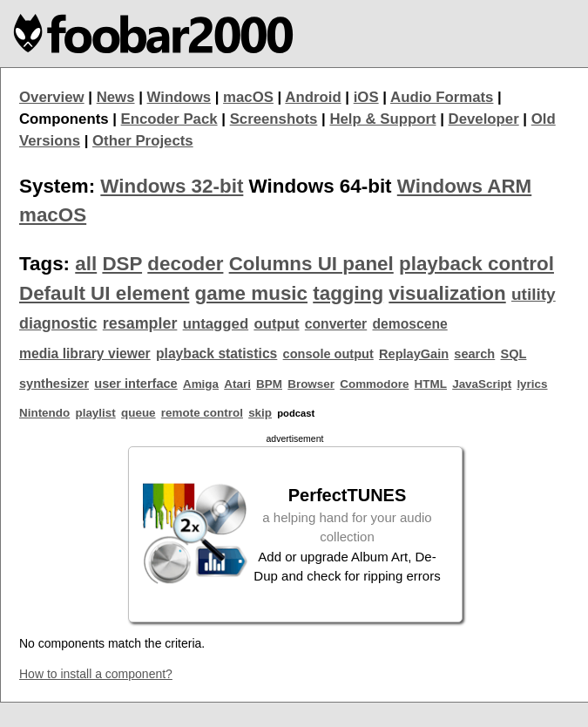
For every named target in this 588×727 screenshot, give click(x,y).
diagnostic (58, 323)
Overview (52, 97)
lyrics (532, 384)
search (474, 354)
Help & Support (382, 119)
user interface (135, 384)
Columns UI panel (311, 264)
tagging (348, 293)
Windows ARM (464, 186)
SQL (514, 354)
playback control (476, 264)
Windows (179, 97)
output (276, 324)
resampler (140, 323)
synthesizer (54, 384)
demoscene (409, 324)
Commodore (374, 384)
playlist (95, 413)
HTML (431, 384)
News (116, 97)
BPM (269, 384)
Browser (311, 384)
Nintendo (44, 413)
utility (534, 294)
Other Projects (143, 141)
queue (139, 413)
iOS (366, 97)
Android (313, 97)
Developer (484, 119)
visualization (447, 293)
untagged (216, 324)
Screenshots (274, 119)
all (86, 264)
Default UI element (104, 293)
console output (328, 354)
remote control (202, 413)
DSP (122, 264)
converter (336, 324)
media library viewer (85, 353)
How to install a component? (96, 674)
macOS (248, 97)
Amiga (201, 384)
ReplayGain (414, 354)
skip (260, 413)
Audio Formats (442, 97)
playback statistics (216, 353)
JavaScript (482, 384)
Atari (237, 384)
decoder (185, 264)
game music (251, 293)
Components (64, 119)
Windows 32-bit (172, 186)
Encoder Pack (169, 119)
